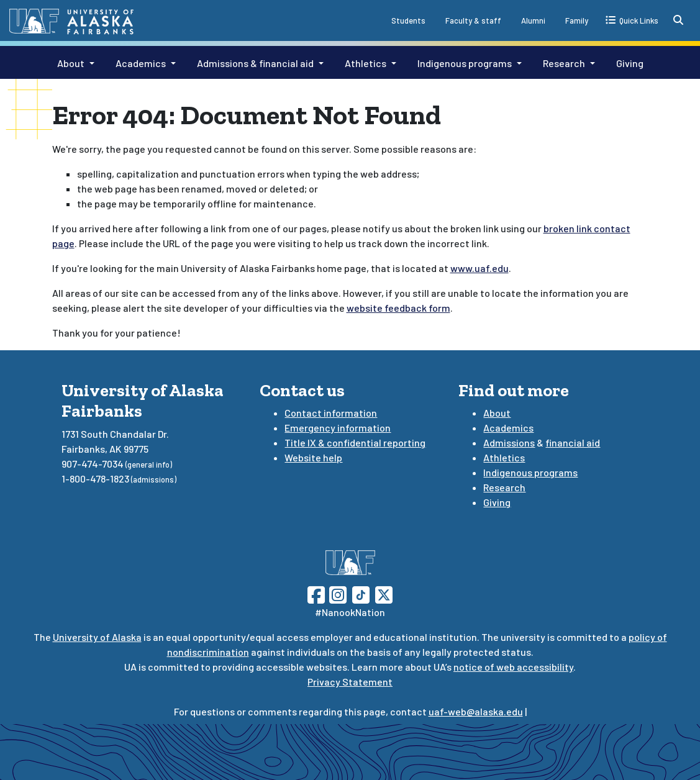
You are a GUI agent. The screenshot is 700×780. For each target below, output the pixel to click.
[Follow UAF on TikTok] (361, 593)
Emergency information (338, 428)
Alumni (533, 20)
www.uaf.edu (480, 268)
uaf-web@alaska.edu (476, 711)
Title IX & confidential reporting (355, 442)
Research (564, 63)
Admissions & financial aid (255, 63)
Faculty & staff (473, 20)
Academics (141, 63)
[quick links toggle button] (632, 20)
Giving (630, 63)
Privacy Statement (350, 682)
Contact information (331, 413)
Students (408, 20)
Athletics (366, 63)
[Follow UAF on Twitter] (384, 593)
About (71, 63)
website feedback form (398, 308)
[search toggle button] (678, 20)
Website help (313, 457)
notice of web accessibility (513, 667)
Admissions (509, 442)
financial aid (573, 442)
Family (577, 20)
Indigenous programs (465, 63)
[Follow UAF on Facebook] (316, 593)
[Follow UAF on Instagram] (337, 593)
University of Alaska (97, 637)
